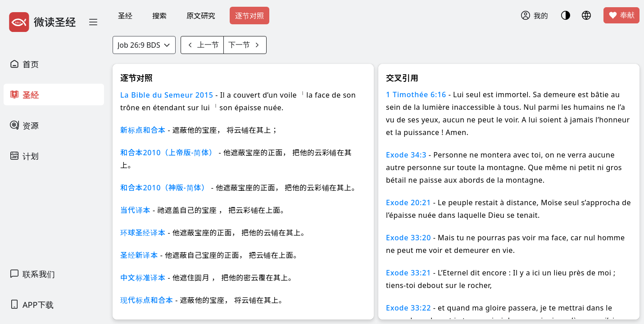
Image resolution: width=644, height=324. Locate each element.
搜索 (159, 16)
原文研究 (201, 16)
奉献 (621, 15)
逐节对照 (249, 16)
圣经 (125, 16)
